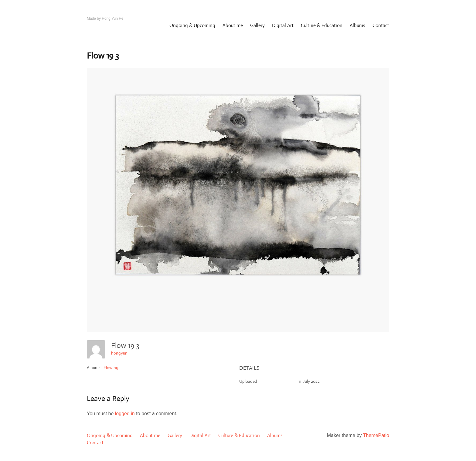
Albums (357, 25)
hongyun (119, 353)
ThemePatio (376, 435)
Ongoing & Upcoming (192, 25)
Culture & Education (322, 25)
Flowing (111, 368)
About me (233, 25)
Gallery (257, 25)
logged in (125, 414)
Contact (381, 25)
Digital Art (283, 25)
